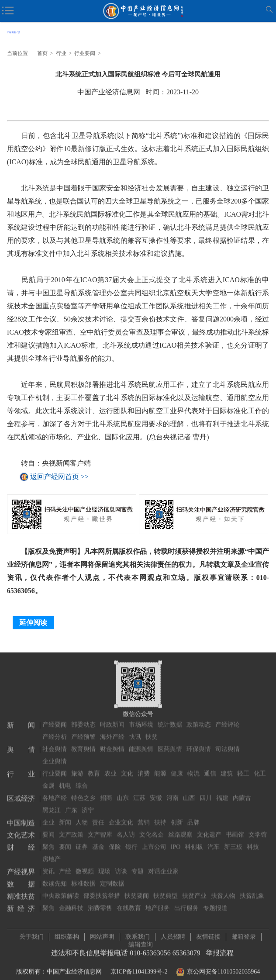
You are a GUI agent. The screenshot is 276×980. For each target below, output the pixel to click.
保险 (115, 840)
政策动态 (199, 718)
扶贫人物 (223, 889)
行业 (61, 53)
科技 (253, 840)
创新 (177, 816)
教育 (94, 767)
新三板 (233, 840)
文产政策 (71, 828)
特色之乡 (83, 792)
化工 (260, 767)
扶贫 (152, 730)
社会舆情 (55, 743)
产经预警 (83, 730)
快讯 (135, 730)
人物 (82, 816)
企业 (48, 816)
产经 (65, 865)
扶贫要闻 (137, 889)
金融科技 (71, 902)
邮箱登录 (244, 933)
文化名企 (152, 828)
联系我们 (138, 933)
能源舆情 (141, 743)
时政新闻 (112, 718)
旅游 (77, 767)
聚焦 (48, 840)
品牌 (193, 816)
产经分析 (55, 730)
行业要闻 (85, 53)
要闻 (48, 828)
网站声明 (102, 933)
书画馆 (235, 828)
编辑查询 (141, 941)
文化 (127, 767)
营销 (144, 816)
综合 (82, 779)
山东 (123, 792)
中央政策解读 (61, 889)
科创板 (194, 840)
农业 (110, 767)
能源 (160, 767)
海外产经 (112, 730)
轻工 (243, 767)
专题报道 (215, 902)
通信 (210, 767)
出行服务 (186, 902)
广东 (71, 804)
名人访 (126, 828)
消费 (144, 767)
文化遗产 (209, 828)
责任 (98, 816)
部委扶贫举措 (102, 889)
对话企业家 (163, 865)
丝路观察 (180, 828)
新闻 (65, 816)
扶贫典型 (166, 889)
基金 (98, 840)
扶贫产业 (194, 889)
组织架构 (67, 933)
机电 (65, 779)
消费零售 (100, 902)
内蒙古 (242, 792)
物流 (193, 767)
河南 (172, 792)
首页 (42, 53)
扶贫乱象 (252, 889)
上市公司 (154, 840)
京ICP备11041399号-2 (139, 968)
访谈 (121, 865)
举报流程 (220, 950)
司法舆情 (228, 743)
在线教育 (129, 902)
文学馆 (258, 828)
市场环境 (141, 718)
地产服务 (158, 902)
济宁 (88, 804)
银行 (131, 840)
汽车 (214, 840)
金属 (48, 779)
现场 (104, 865)
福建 (222, 792)
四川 (206, 792)
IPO (176, 840)
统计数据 (170, 718)
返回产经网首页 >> (59, 477)
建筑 (227, 767)
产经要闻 (55, 718)
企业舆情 (55, 755)
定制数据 (112, 877)
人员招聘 (173, 933)
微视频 (85, 865)
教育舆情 (83, 743)
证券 (82, 840)
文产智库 (100, 828)
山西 (189, 792)
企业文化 (121, 816)
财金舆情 (112, 743)
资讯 (48, 865)
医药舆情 (170, 743)
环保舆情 (199, 743)
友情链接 (208, 933)
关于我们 (31, 933)
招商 (106, 792)
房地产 (52, 853)
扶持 (160, 816)
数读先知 (55, 877)
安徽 (156, 792)
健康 (177, 767)
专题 (138, 865)
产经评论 (228, 718)
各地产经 (55, 792)
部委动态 (83, 718)
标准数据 (83, 877)
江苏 (139, 792)
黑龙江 (52, 804)
